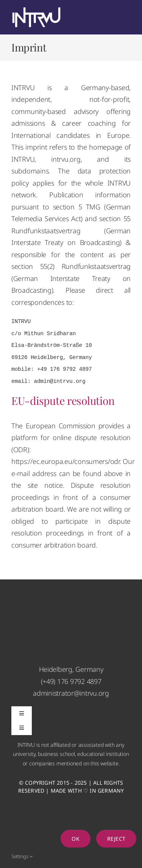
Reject (116, 839)
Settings (22, 856)
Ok (75, 839)
